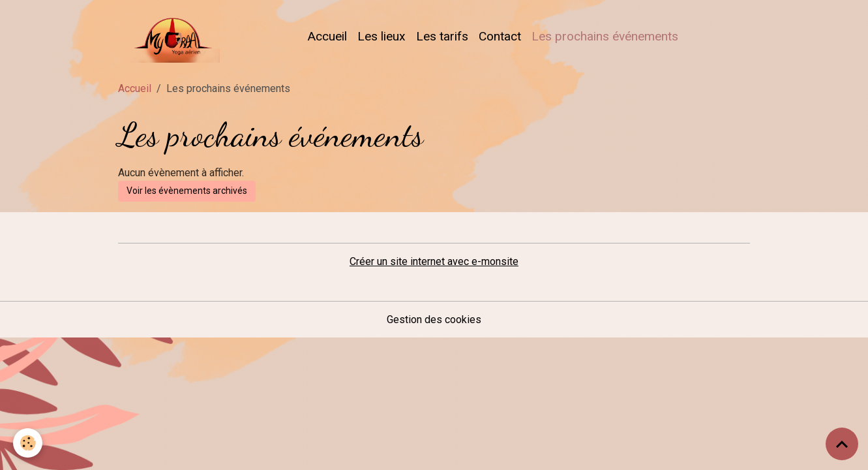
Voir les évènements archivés (187, 191)
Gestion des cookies (434, 320)
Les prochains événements (605, 36)
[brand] (172, 37)
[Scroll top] (842, 444)
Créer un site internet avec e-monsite (434, 261)
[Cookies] (28, 443)
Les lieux (382, 36)
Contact (500, 36)
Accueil (327, 36)
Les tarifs (442, 36)
